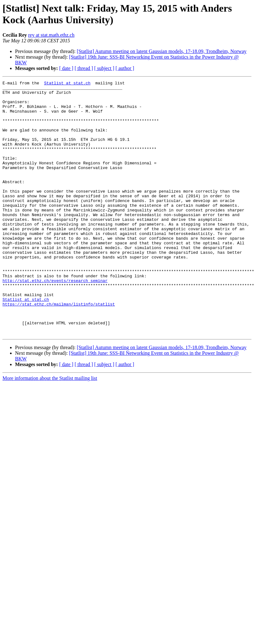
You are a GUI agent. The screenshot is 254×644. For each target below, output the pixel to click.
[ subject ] (104, 68)
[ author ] (125, 68)
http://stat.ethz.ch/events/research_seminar (55, 321)
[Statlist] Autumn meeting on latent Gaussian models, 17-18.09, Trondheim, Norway (162, 51)
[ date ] (66, 68)
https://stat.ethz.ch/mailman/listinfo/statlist (59, 349)
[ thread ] (84, 68)
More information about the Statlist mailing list (50, 429)
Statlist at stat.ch (67, 84)
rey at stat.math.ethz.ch (51, 35)
